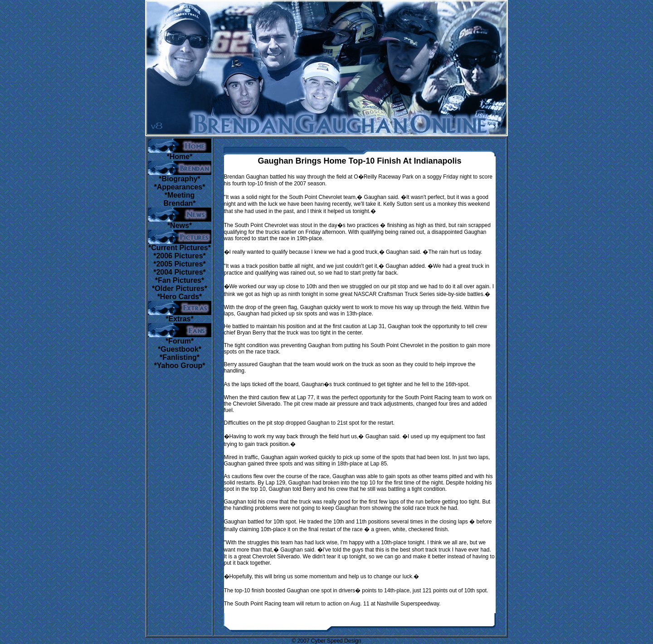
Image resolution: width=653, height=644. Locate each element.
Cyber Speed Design (336, 641)
